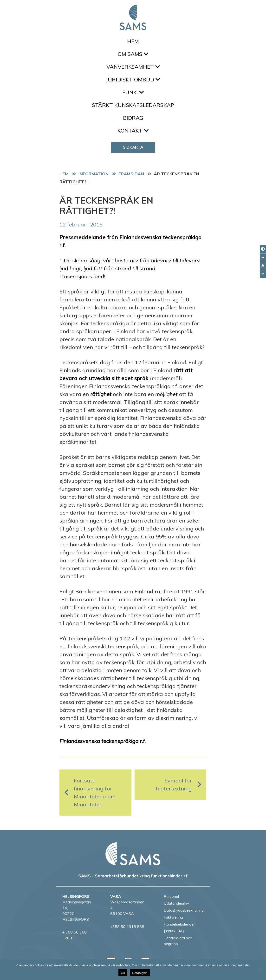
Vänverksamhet (133, 67)
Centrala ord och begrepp (178, 941)
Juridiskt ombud (133, 79)
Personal (171, 896)
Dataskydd (140, 973)
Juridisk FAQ (174, 931)
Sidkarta (133, 147)
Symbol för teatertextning (179, 785)
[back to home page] (133, 854)
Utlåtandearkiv (176, 903)
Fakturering (173, 917)
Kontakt (133, 131)
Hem (133, 41)
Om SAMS (133, 54)
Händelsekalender (179, 924)
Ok (123, 973)
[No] (260, 970)
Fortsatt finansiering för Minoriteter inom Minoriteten (90, 792)
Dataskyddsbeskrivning (184, 910)
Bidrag (133, 118)
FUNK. (133, 92)
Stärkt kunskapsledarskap (133, 105)
